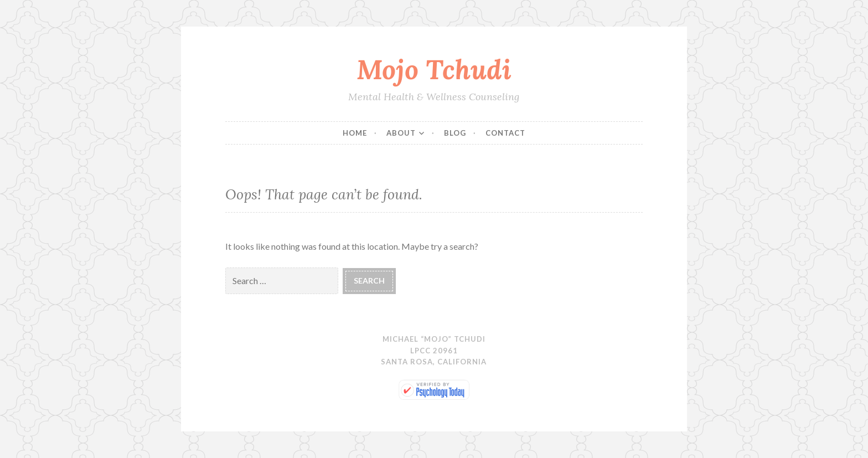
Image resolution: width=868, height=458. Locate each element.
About (401, 133)
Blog (455, 133)
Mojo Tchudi (434, 69)
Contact (505, 133)
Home (355, 133)
